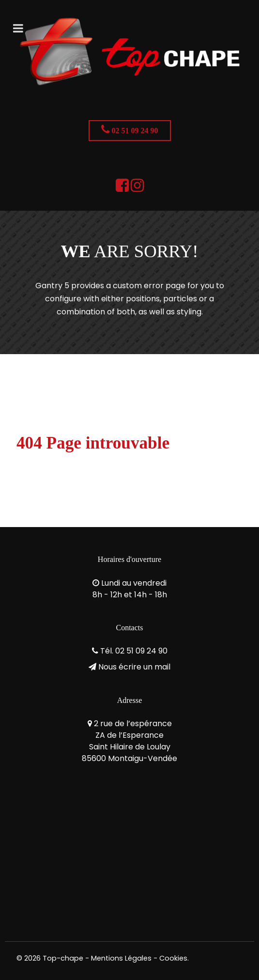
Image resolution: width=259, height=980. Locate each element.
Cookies (173, 958)
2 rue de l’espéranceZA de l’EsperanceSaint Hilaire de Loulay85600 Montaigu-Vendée (129, 741)
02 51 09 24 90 (130, 129)
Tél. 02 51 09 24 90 (134, 651)
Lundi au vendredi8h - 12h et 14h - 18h (130, 589)
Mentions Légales (121, 958)
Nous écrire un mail (134, 667)
